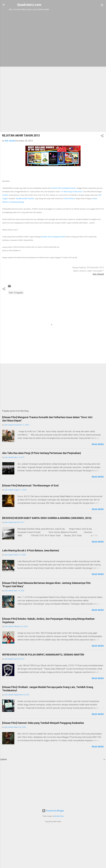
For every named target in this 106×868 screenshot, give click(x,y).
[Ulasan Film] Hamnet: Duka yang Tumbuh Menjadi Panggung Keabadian (43, 723)
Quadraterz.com (29, 5)
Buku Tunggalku (16, 293)
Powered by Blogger (53, 811)
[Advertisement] (29, 29)
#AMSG (5, 195)
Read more (98, 444)
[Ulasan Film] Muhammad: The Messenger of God (30, 485)
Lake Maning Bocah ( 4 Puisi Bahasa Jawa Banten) (31, 550)
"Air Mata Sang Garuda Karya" (72, 191)
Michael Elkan (59, 816)
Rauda (25, 198)
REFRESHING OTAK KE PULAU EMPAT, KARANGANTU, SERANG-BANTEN (43, 655)
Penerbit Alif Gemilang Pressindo (63, 188)
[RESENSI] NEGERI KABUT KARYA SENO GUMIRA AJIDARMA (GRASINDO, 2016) (47, 518)
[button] (102, 136)
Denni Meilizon (70, 198)
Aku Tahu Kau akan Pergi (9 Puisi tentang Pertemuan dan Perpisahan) (42, 453)
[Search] (102, 6)
